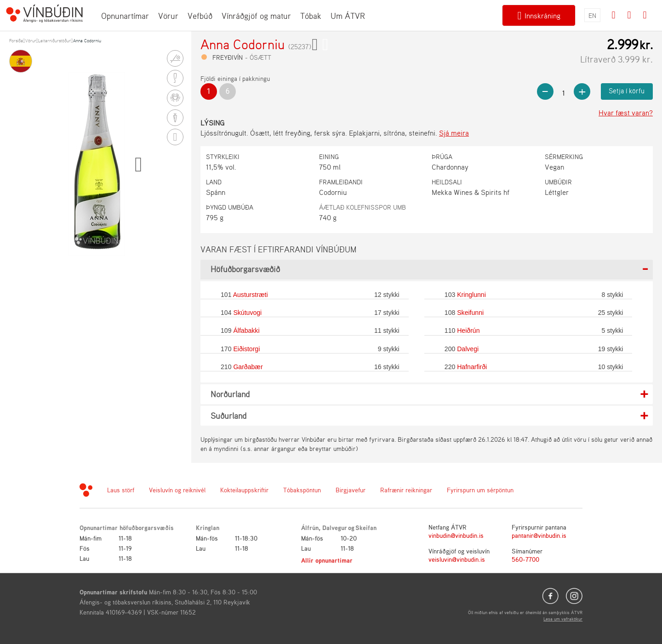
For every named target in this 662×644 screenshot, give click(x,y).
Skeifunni (470, 313)
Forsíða (16, 40)
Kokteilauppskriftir (244, 490)
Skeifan (366, 527)
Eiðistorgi (246, 349)
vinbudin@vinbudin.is (456, 535)
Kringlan (208, 527)
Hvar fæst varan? (626, 113)
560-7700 (525, 559)
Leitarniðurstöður (54, 40)
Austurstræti (251, 295)
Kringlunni (471, 295)
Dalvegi (468, 349)
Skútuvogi (247, 313)
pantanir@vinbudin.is (539, 535)
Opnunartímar (125, 16)
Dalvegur (335, 527)
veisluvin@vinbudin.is (457, 559)
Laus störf (121, 490)
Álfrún (310, 527)
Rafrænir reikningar (406, 490)
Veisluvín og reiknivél (177, 490)
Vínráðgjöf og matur (256, 16)
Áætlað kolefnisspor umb (362, 207)
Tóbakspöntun (302, 490)
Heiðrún (468, 331)
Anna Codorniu (87, 40)
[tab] (427, 270)
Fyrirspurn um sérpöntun (480, 490)
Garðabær (248, 367)
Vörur (168, 16)
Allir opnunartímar (327, 560)
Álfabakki (246, 331)
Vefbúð (200, 16)
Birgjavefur (351, 490)
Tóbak (311, 16)
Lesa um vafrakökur (563, 619)
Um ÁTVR (348, 16)
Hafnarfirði (472, 367)
